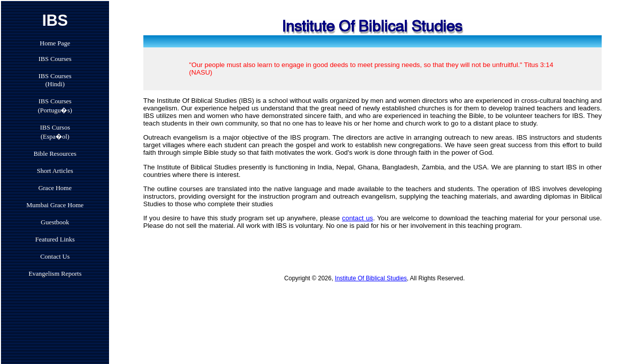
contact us (358, 218)
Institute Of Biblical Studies (371, 278)
